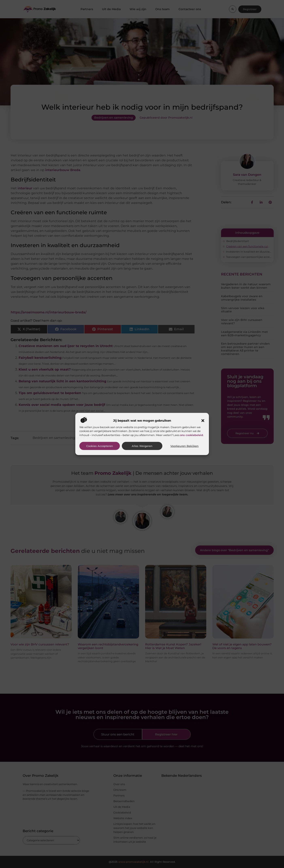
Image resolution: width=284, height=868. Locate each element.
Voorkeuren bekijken (185, 446)
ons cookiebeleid (191, 435)
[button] (203, 421)
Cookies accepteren (100, 446)
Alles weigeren (142, 446)
